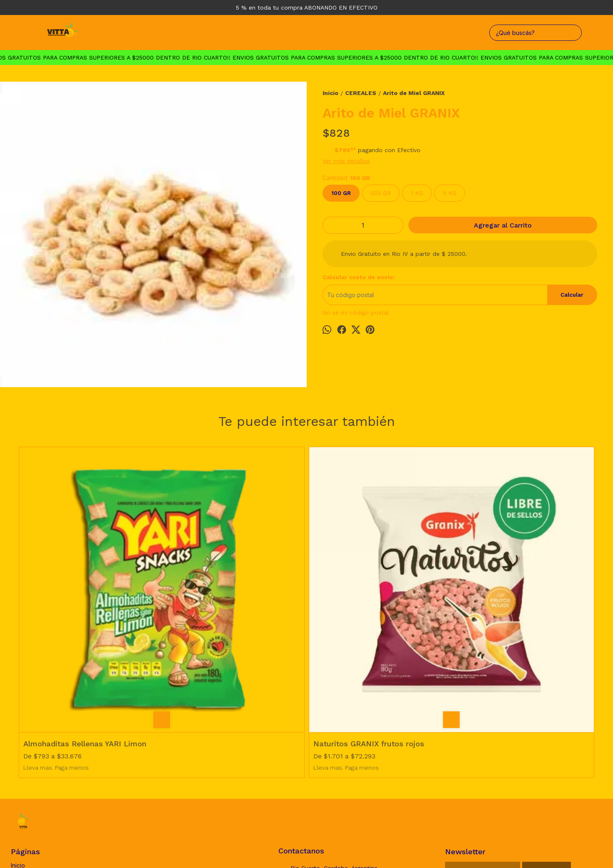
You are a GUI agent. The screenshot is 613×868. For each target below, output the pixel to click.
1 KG (417, 193)
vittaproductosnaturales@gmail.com (330, 756)
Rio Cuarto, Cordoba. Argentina (328, 723)
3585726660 (302, 738)
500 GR (381, 193)
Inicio (18, 720)
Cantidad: (346, 178)
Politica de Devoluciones (45, 739)
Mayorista (24, 748)
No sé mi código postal (356, 313)
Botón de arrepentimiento (313, 849)
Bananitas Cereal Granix (357, 599)
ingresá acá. (273, 849)
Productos (25, 729)
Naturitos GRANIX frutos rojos (224, 599)
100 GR (341, 193)
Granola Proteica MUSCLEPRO (513, 599)
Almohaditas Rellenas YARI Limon (85, 599)
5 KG (450, 193)
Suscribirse (547, 725)
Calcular (572, 295)
